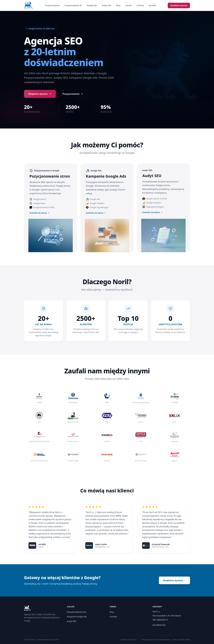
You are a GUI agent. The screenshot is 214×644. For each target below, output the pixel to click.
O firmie (140, 5)
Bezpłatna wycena (179, 5)
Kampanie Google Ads (77, 617)
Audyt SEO (107, 5)
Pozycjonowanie (52, 5)
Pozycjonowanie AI (73, 5)
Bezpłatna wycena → (174, 580)
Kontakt (153, 5)
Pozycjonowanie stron (77, 612)
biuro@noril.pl (159, 625)
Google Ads (92, 5)
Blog (118, 5)
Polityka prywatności (128, 640)
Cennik (128, 5)
